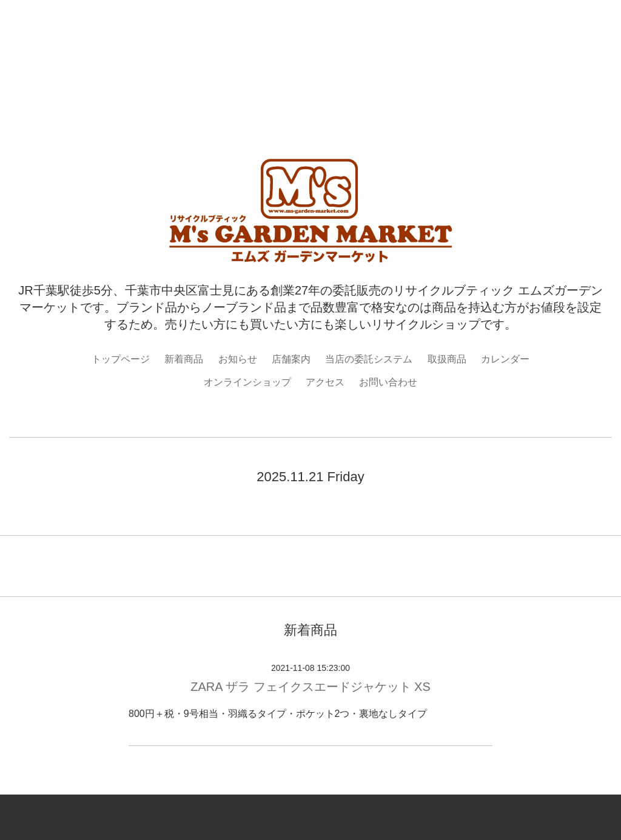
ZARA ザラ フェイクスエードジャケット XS (310, 687)
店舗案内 (291, 359)
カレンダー (505, 359)
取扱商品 (447, 359)
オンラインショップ (247, 382)
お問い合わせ (388, 382)
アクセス (325, 382)
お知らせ (238, 359)
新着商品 (184, 359)
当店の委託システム (369, 359)
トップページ (121, 359)
